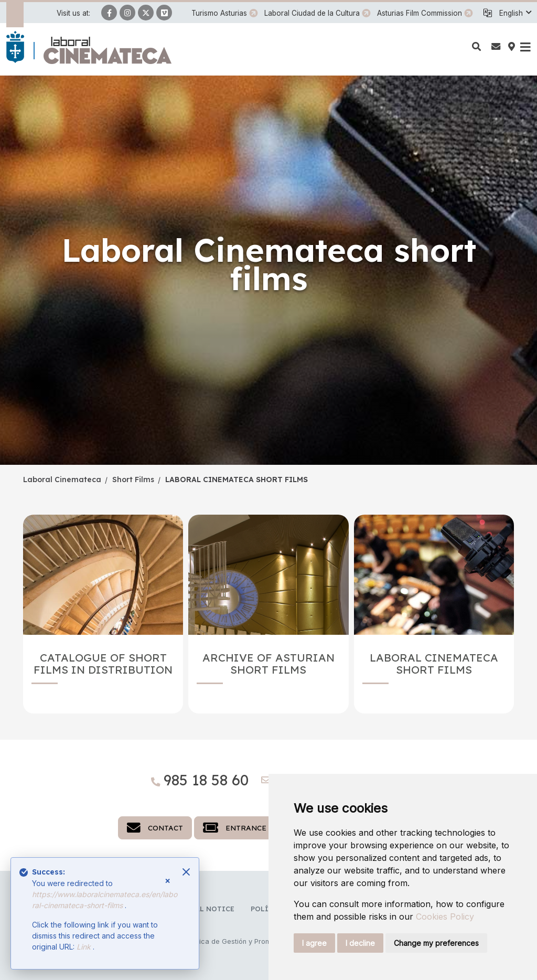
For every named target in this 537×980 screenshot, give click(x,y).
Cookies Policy (445, 917)
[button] (515, 13)
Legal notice (208, 909)
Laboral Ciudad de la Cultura (312, 13)
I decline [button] (360, 943)
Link (85, 947)
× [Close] (168, 880)
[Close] (186, 872)
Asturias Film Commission (420, 13)
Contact (155, 828)
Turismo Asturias (219, 13)
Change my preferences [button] (436, 943)
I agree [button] (314, 943)
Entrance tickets (252, 828)
